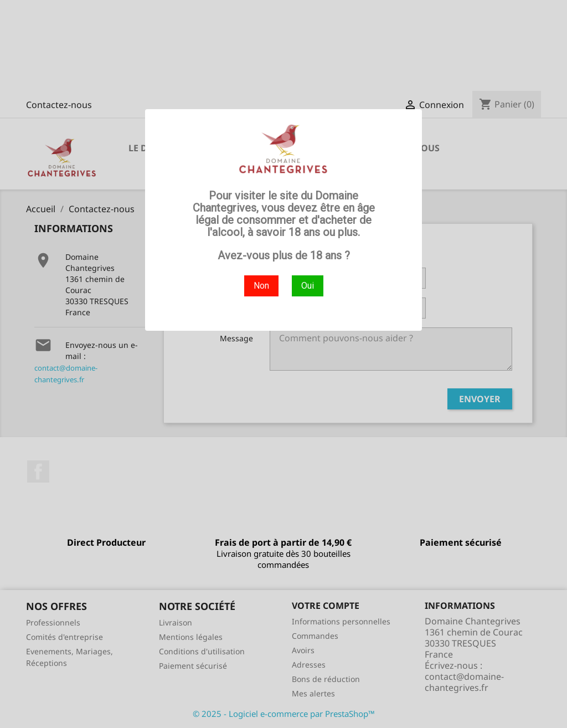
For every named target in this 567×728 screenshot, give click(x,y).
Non (261, 286)
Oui (308, 286)
